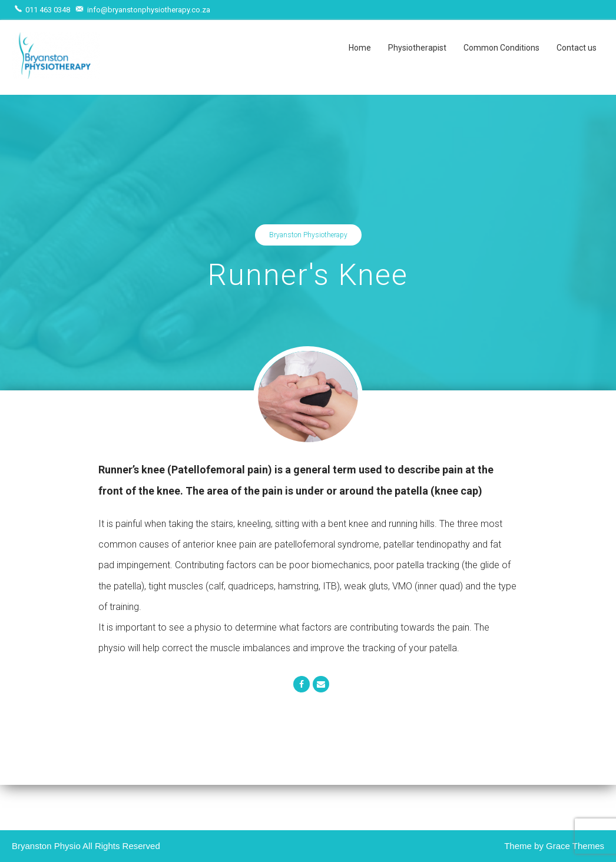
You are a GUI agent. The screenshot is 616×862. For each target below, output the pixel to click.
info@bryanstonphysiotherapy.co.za (144, 10)
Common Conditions (501, 48)
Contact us (577, 48)
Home (360, 48)
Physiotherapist (417, 48)
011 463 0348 (43, 10)
